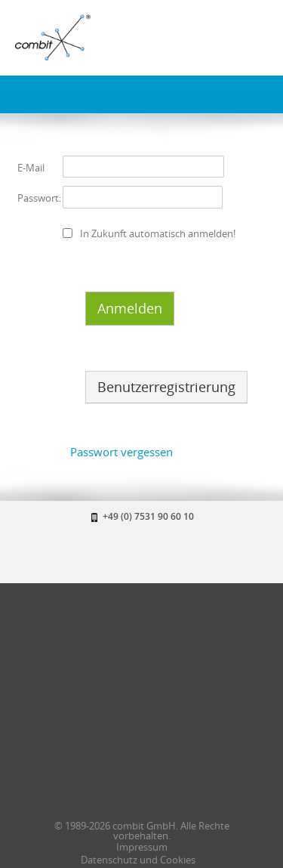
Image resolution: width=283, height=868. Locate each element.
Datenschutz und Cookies (138, 860)
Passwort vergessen (122, 452)
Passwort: (39, 198)
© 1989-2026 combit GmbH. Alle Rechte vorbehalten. (142, 831)
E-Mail (31, 168)
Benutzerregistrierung (166, 387)
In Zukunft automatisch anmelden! (158, 233)
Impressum (142, 847)
